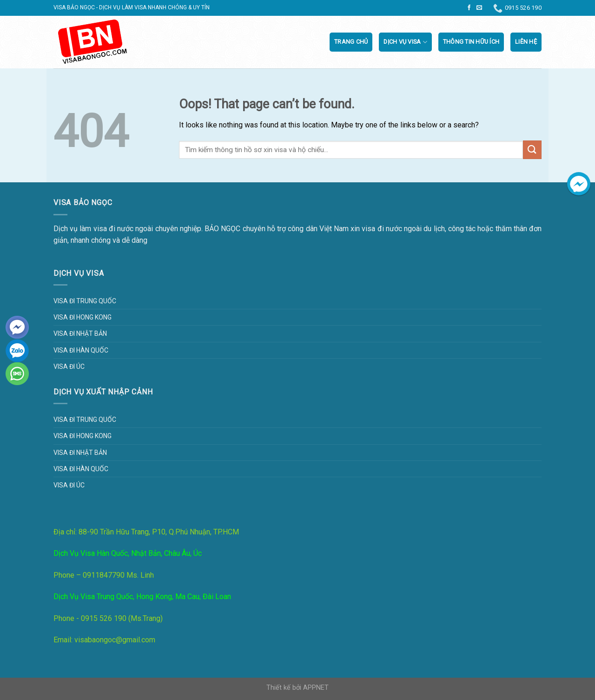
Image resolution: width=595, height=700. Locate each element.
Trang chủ (351, 42)
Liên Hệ (526, 42)
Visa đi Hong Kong (83, 317)
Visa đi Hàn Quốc (81, 350)
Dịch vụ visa (405, 42)
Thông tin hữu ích (471, 42)
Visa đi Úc (69, 367)
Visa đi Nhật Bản (80, 333)
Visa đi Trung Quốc (85, 301)
